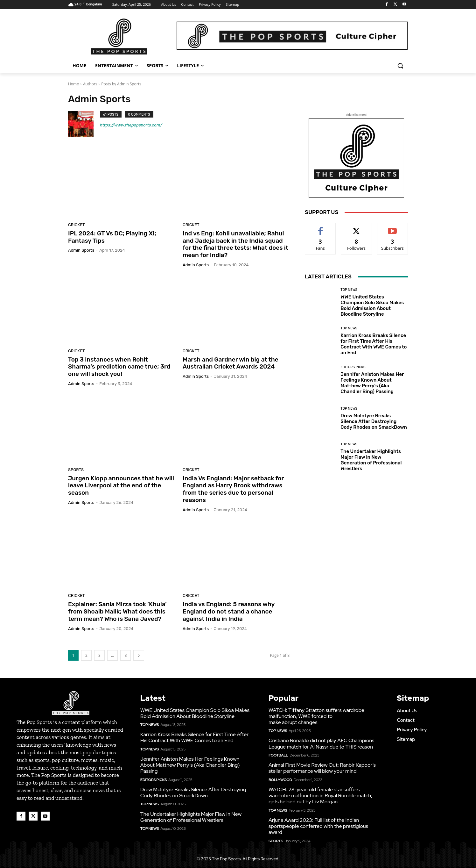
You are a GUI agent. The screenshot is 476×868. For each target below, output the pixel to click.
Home (73, 84)
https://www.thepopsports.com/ (131, 125)
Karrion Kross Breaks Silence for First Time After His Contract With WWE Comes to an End (374, 344)
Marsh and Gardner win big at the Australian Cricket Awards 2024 (231, 363)
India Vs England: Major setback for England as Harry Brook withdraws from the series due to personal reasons (233, 489)
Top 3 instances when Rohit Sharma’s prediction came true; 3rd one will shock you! (119, 367)
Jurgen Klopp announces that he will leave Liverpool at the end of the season (121, 486)
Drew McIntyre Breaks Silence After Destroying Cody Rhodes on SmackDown (374, 421)
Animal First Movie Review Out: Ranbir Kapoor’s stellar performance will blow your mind (322, 768)
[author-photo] (84, 124)
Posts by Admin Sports (121, 84)
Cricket (77, 225)
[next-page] (139, 655)
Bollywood (280, 780)
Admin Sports (81, 250)
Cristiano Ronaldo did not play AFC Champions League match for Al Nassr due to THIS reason (321, 743)
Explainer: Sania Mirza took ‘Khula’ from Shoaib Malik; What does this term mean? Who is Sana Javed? (117, 611)
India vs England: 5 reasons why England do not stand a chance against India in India (229, 611)
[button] (400, 66)
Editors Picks (353, 367)
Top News (349, 290)
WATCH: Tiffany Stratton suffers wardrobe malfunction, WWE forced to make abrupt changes (316, 716)
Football (278, 755)
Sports (76, 470)
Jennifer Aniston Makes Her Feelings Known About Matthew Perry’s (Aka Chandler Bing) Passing (372, 383)
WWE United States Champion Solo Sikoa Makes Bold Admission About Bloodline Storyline (372, 305)
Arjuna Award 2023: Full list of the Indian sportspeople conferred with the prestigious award (318, 826)
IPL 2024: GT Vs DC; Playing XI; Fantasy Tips (112, 237)
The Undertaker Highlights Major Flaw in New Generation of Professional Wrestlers (371, 460)
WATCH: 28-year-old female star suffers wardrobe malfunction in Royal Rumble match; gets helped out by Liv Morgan (320, 796)
